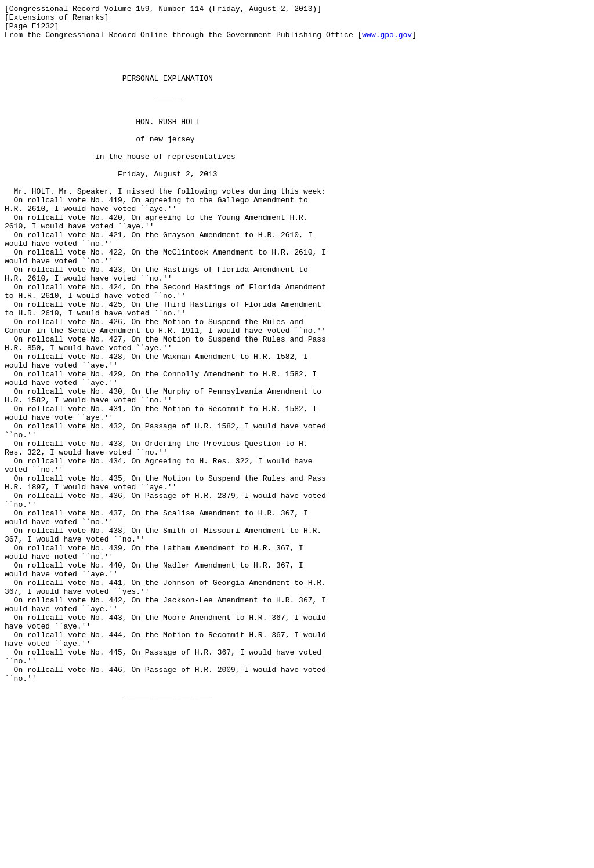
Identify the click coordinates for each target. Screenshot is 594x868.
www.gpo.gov (387, 41)
